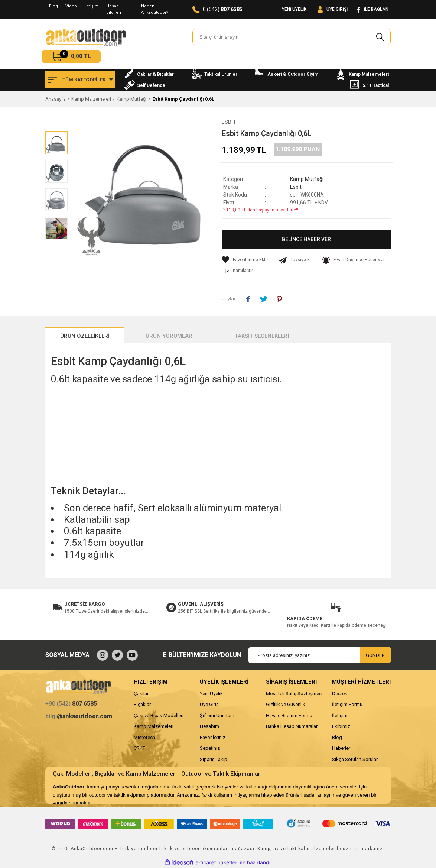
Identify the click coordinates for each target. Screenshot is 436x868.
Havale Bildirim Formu (289, 715)
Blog (53, 6)
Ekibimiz (341, 726)
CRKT (139, 748)
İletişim (92, 6)
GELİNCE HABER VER (306, 239)
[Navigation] (80, 80)
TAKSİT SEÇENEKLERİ (262, 336)
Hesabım (209, 726)
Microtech (144, 737)
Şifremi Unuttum (217, 715)
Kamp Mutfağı (307, 179)
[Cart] (71, 56)
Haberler (341, 748)
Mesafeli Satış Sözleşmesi (294, 694)
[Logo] (86, 37)
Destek (340, 694)
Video (71, 6)
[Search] (292, 37)
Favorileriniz (213, 737)
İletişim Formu (347, 704)
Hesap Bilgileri (114, 9)
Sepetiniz (210, 748)
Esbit (229, 122)
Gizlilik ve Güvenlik (286, 704)
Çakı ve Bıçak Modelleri (159, 715)
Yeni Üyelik (211, 694)
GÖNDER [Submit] (375, 655)
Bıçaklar (142, 704)
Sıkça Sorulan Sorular (355, 759)
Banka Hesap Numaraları (292, 726)
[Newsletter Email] (320, 655)
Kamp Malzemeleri (154, 726)
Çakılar (141, 694)
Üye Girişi (210, 704)
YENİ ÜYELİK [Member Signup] (294, 9)
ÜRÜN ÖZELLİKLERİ (85, 336)
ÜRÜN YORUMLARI (170, 336)
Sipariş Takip (214, 759)
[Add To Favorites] (245, 260)
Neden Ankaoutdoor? (155, 9)
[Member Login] (333, 9)
